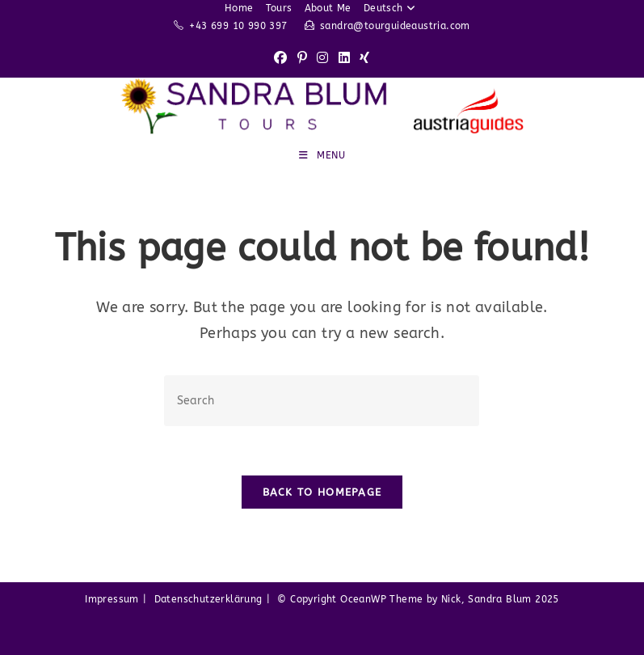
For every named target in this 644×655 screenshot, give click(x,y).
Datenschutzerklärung (208, 599)
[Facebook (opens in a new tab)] (280, 59)
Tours (279, 8)
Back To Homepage (322, 492)
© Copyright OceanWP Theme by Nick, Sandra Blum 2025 (418, 599)
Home (239, 8)
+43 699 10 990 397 (238, 26)
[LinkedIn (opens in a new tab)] (344, 59)
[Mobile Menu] (322, 155)
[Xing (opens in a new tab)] (364, 59)
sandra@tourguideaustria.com (395, 26)
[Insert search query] (322, 401)
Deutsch (391, 8)
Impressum (112, 599)
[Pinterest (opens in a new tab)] (302, 59)
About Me (328, 8)
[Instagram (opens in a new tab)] (322, 59)
